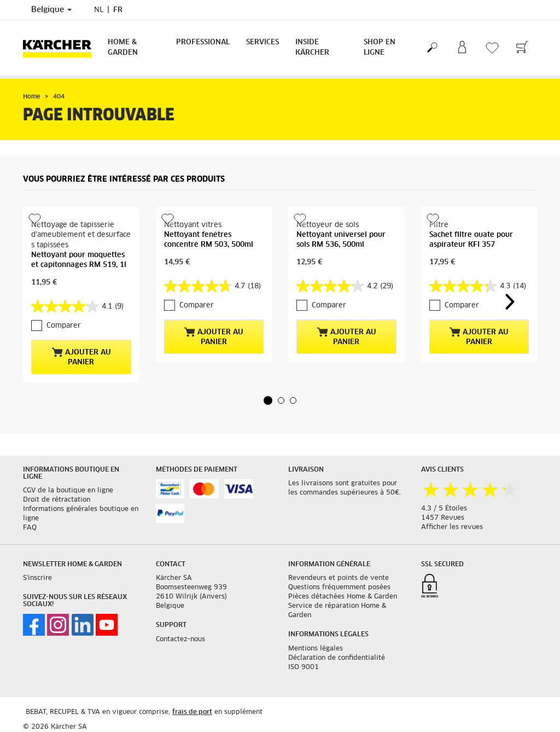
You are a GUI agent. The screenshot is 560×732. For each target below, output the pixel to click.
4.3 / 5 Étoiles (444, 509)
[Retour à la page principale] (61, 48)
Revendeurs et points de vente (339, 578)
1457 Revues (443, 518)
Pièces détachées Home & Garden (343, 597)
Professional (203, 42)
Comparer (64, 326)
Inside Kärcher (312, 48)
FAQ (30, 528)
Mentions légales (316, 649)
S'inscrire (37, 578)
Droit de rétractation (57, 500)
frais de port (192, 712)
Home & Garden (123, 48)
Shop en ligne (380, 48)
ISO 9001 (304, 667)
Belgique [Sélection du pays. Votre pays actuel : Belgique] (51, 10)
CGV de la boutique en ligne (68, 491)
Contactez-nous (180, 640)
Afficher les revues (452, 527)
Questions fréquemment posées (339, 588)
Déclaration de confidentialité (337, 658)
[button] (268, 400)
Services (262, 42)
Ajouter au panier (81, 357)
